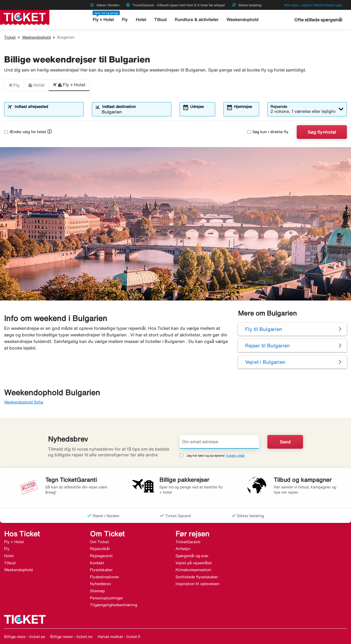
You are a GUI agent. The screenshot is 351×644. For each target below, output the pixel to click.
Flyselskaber (101, 570)
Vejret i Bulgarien (265, 362)
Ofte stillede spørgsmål (318, 20)
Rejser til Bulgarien (268, 345)
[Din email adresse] (219, 442)
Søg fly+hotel (322, 132)
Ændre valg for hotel (25, 132)
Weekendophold (242, 20)
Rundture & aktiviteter (197, 20)
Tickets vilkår (235, 455)
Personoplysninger (107, 598)
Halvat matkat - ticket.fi (119, 637)
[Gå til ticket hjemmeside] (25, 17)
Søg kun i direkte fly (268, 132)
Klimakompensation (193, 570)
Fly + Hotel (104, 20)
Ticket (10, 37)
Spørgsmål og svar (192, 556)
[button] (14, 85)
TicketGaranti (188, 542)
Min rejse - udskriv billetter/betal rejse (313, 5)
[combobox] (47, 112)
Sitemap (97, 591)
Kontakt (97, 563)
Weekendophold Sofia (24, 402)
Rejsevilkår (100, 549)
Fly (125, 20)
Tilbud (161, 20)
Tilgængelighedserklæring (114, 605)
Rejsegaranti (101, 556)
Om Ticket (99, 542)
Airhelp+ (183, 549)
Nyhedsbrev (101, 584)
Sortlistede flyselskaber (197, 577)
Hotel (141, 20)
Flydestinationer (104, 577)
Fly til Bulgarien (264, 329)
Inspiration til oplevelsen (197, 584)
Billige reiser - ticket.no (71, 637)
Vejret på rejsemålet (194, 563)
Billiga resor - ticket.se (25, 637)
